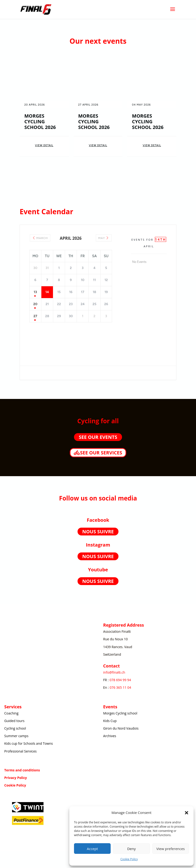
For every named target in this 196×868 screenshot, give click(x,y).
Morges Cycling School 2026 (40, 122)
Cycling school (15, 728)
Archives (110, 736)
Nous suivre (98, 532)
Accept (92, 849)
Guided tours (14, 721)
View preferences (170, 849)
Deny (131, 849)
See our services (101, 453)
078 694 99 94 (120, 680)
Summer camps (16, 736)
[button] (187, 813)
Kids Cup (110, 721)
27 (35, 316)
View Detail (44, 145)
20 (35, 304)
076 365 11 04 (120, 687)
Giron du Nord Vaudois (121, 728)
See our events (98, 437)
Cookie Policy (129, 859)
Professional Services (20, 751)
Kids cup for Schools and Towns (28, 743)
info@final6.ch (114, 672)
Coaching (11, 713)
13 (35, 292)
